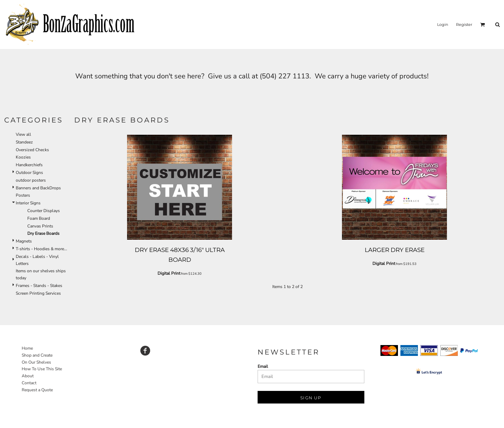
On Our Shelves (36, 362)
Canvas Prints (40, 226)
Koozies (23, 157)
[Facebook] (145, 351)
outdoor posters (31, 180)
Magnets (24, 241)
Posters (23, 195)
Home (27, 348)
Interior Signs (28, 203)
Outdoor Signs (29, 173)
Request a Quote (37, 390)
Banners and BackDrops (38, 188)
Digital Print (169, 273)
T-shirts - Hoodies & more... (41, 249)
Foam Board (39, 218)
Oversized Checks (32, 150)
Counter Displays (44, 211)
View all (23, 134)
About (28, 376)
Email (263, 366)
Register (464, 24)
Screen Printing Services (38, 293)
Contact (29, 383)
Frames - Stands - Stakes (39, 286)
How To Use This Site (42, 369)
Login (443, 24)
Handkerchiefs (29, 165)
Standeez (24, 142)
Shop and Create (37, 355)
